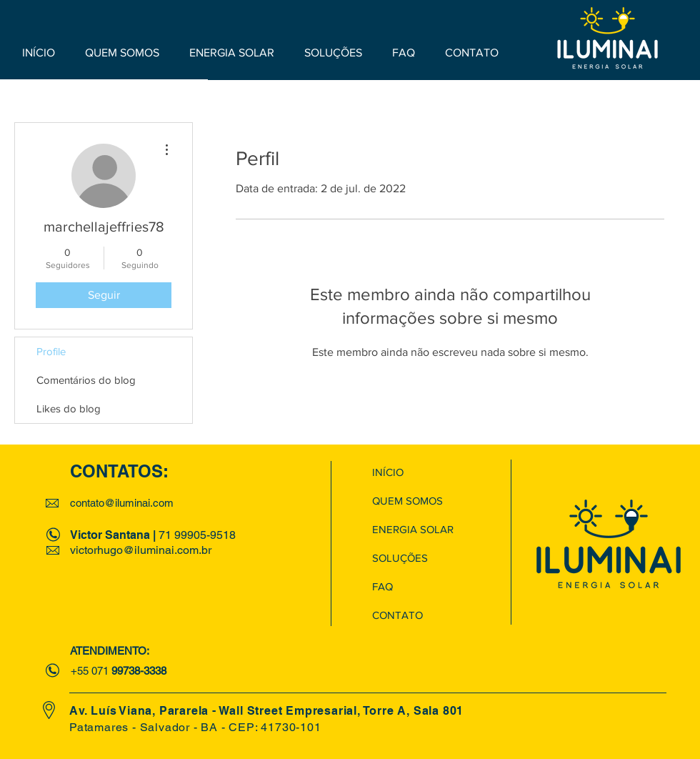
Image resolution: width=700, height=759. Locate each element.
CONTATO (397, 615)
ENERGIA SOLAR (413, 529)
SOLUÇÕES (400, 558)
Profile (51, 351)
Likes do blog (69, 408)
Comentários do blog (86, 380)
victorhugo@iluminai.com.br (141, 550)
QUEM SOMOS (407, 501)
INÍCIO (388, 472)
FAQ (382, 586)
